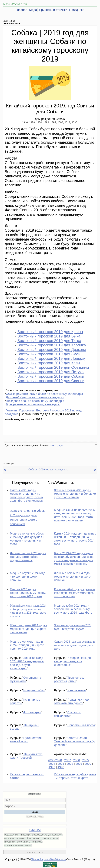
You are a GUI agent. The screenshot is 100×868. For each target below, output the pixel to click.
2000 (88, 764)
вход (35, 812)
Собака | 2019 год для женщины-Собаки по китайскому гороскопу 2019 (49, 470)
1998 (61, 767)
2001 (79, 764)
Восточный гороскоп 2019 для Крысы (50, 332)
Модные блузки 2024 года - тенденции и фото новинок (28, 577)
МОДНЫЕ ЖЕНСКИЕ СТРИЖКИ (18, 845)
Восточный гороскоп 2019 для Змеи (49, 354)
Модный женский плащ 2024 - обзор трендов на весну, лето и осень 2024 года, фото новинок (28, 611)
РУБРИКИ (35, 830)
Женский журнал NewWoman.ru (48, 859)
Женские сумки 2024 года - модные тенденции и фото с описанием (28, 629)
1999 (52, 767)
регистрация (56, 445)
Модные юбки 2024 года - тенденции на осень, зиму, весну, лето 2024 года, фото (73, 609)
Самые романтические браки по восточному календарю (44, 394)
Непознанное (77, 690)
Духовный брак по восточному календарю (35, 397)
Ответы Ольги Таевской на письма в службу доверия (74, 741)
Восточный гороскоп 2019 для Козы (49, 363)
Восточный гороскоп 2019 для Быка (49, 336)
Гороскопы (27, 410)
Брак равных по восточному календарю (33, 404)
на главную (8, 464)
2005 (86, 760)
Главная (21, 10)
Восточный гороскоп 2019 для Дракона (52, 350)
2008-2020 (55, 760)
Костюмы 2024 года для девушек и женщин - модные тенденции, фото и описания (75, 593)
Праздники (77, 10)
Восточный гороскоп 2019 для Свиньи (51, 381)
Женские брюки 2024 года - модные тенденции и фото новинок (73, 577)
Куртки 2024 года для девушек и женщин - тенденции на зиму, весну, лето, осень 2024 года (75, 539)
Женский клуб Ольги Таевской (26, 756)
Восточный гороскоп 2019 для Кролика (52, 345)
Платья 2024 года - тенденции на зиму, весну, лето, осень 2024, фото (28, 593)
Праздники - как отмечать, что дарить (72, 701)
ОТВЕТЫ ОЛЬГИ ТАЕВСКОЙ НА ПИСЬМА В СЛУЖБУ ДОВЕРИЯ (31, 838)
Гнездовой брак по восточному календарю (35, 401)
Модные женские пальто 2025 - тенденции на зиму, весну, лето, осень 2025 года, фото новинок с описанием (75, 515)
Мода (33, 10)
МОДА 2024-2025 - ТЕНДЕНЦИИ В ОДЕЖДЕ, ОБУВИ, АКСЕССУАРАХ (33, 835)
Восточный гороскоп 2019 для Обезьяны (53, 367)
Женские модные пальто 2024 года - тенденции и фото (73, 627)
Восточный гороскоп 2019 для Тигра (49, 341)
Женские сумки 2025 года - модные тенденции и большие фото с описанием (75, 494)
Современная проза (81, 725)
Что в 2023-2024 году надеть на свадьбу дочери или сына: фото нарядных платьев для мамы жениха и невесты (74, 559)
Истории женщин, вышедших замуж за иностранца (73, 661)
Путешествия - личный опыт (27, 740)
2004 (52, 764)
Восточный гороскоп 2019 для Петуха (50, 372)
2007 (68, 760)
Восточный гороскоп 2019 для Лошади (51, 358)
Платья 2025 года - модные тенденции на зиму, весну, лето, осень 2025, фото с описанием (27, 495)
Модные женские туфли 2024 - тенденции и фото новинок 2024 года (27, 645)
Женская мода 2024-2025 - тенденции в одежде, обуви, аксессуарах (27, 663)
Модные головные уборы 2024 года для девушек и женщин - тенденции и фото (27, 539)
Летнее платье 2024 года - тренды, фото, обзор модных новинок (28, 557)
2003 (61, 764)
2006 (77, 760)
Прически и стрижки (53, 10)
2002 (70, 764)
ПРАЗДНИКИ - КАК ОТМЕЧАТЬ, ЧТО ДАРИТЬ (23, 842)
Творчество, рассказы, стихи (69, 679)
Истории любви (34, 690)
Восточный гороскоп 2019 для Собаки (51, 376)
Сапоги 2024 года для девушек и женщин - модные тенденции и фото (74, 645)
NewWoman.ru (15, 4)
